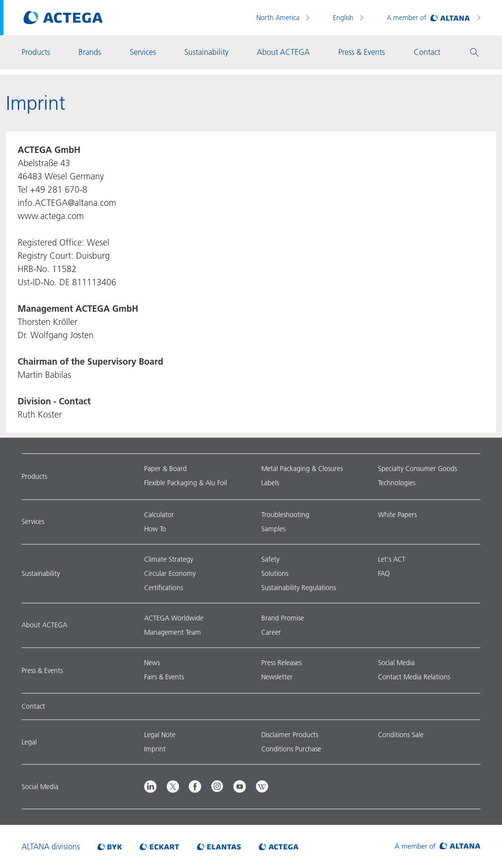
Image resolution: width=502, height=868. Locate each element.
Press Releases (281, 663)
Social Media (396, 663)
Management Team (173, 632)
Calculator (159, 515)
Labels (270, 483)
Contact (33, 706)
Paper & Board (165, 469)
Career (271, 632)
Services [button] (143, 52)
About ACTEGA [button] (283, 52)
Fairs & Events (164, 677)
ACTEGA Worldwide (174, 618)
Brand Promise (283, 618)
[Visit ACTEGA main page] (63, 18)
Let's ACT (392, 559)
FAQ (384, 573)
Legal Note (160, 735)
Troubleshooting (285, 515)
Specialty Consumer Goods (417, 469)
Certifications (163, 588)
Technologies (397, 483)
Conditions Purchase (291, 749)
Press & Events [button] (362, 52)
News (152, 663)
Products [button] (36, 52)
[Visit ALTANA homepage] (438, 846)
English (344, 18)
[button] (475, 52)
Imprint (155, 749)
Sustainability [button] (206, 52)
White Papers (397, 515)
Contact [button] (427, 52)
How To (155, 529)
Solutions (275, 573)
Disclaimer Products (290, 735)
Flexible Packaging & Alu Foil (186, 483)
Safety (270, 559)
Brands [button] (90, 52)
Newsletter (277, 677)
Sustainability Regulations (299, 588)
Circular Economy (170, 573)
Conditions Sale (401, 735)
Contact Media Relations (414, 677)
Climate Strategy (169, 559)
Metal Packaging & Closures (302, 469)
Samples (273, 529)
